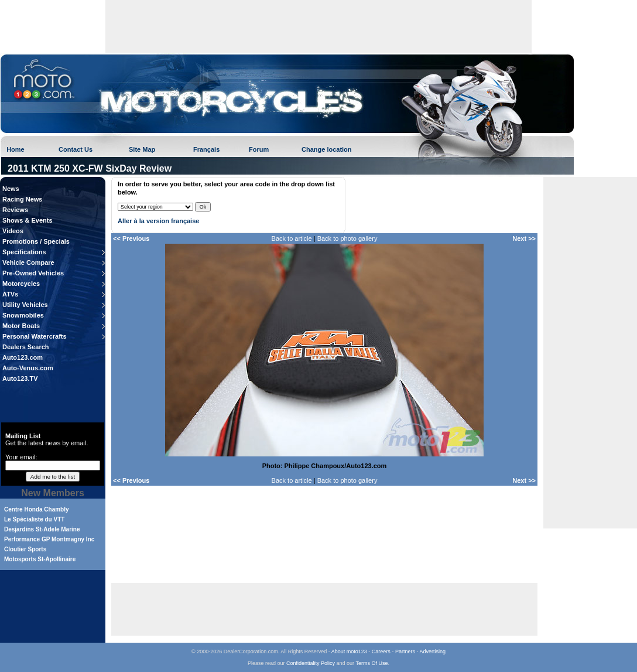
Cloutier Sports (25, 549)
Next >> (524, 238)
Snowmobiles (23, 315)
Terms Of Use (371, 663)
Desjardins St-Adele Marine (42, 529)
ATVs (10, 294)
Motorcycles (21, 284)
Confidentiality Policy (311, 663)
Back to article (292, 238)
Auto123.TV (20, 378)
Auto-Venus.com (28, 368)
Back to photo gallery (347, 238)
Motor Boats (21, 326)
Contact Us (76, 149)
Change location (327, 149)
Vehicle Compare (28, 262)
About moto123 (349, 651)
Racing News (22, 199)
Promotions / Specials (36, 241)
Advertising (432, 651)
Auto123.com (23, 357)
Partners (405, 651)
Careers (381, 651)
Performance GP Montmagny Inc (49, 539)
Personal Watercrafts (35, 336)
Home (16, 149)
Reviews (15, 210)
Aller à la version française (158, 221)
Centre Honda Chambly (37, 509)
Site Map (142, 149)
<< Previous (131, 238)
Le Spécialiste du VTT (34, 519)
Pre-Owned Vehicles (33, 273)
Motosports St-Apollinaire (40, 559)
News (11, 189)
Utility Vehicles (25, 305)
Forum (259, 149)
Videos (13, 231)
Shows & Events (28, 220)
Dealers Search (26, 347)
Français (206, 149)
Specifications (24, 252)
